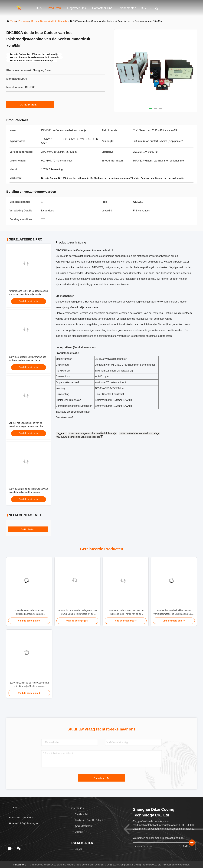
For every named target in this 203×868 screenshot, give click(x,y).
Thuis (13, 21)
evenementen (127, 8)
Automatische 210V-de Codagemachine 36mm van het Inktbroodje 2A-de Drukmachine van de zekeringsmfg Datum (77, 612)
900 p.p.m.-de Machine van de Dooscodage (79, 437)
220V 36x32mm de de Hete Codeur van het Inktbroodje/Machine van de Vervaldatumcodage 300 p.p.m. (28, 492)
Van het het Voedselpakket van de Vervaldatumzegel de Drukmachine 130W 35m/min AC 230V (26, 426)
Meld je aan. (187, 846)
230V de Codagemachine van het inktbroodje (93, 433)
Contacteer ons (102, 8)
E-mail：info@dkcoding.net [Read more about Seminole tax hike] (24, 823)
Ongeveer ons (77, 8)
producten (23, 21)
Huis (39, 8)
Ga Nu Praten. (30, 105)
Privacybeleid (20, 865)
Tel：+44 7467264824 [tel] (21, 818)
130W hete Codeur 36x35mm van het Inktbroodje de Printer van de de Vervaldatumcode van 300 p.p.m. (27, 360)
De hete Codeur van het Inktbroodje (49, 21)
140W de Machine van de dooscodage (139, 433)
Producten (54, 8)
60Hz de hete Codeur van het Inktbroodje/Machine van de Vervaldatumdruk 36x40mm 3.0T (29, 612)
